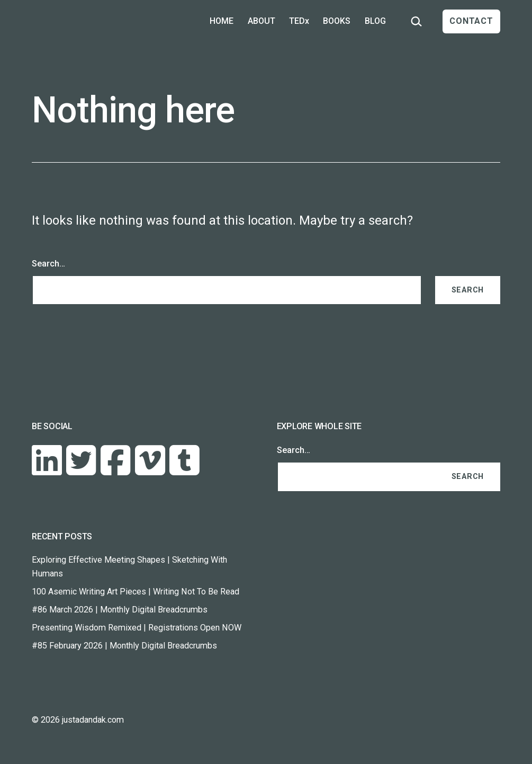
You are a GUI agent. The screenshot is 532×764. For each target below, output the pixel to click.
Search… (48, 264)
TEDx (299, 21)
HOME (222, 21)
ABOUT (262, 21)
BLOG (375, 21)
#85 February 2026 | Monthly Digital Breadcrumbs (124, 646)
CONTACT (471, 21)
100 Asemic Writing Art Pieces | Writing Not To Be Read (136, 592)
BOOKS (337, 21)
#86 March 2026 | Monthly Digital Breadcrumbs (120, 610)
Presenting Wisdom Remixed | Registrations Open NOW (137, 628)
